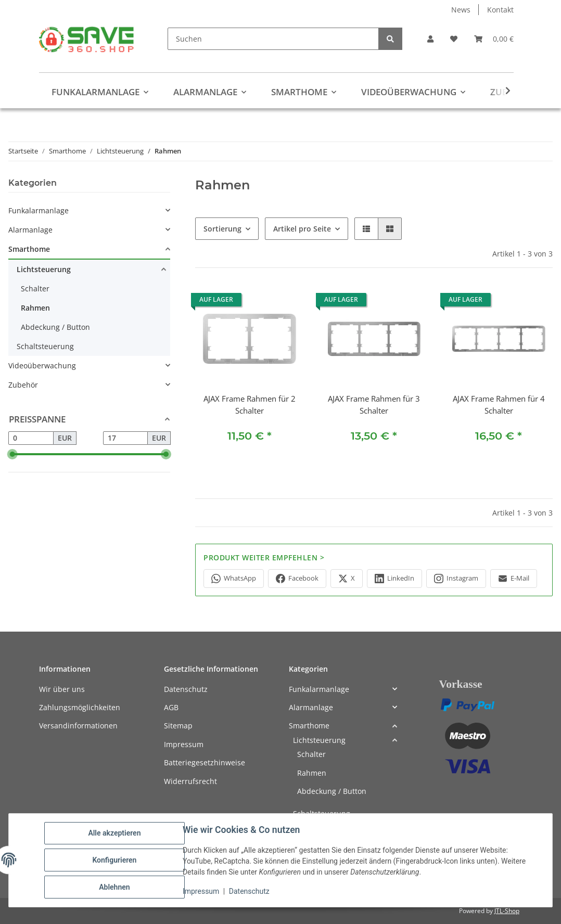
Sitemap (178, 726)
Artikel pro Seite (302, 229)
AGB (171, 707)
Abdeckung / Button (55, 327)
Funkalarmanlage (39, 210)
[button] (430, 39)
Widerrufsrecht (190, 781)
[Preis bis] (126, 438)
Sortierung (222, 229)
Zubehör (23, 385)
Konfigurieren (114, 860)
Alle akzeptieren (114, 833)
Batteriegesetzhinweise (205, 762)
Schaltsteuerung (45, 346)
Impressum (201, 892)
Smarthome (29, 249)
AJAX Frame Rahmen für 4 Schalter (499, 405)
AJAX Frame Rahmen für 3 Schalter (374, 405)
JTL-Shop (507, 911)
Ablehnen (114, 887)
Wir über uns (62, 689)
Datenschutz (249, 892)
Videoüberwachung (42, 365)
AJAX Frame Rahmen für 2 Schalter (250, 405)
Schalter (35, 288)
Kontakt (500, 10)
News (461, 10)
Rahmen (35, 308)
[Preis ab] (31, 438)
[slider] (12, 454)
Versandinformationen (78, 726)
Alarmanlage (30, 230)
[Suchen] (273, 39)
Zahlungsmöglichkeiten (80, 707)
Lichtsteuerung (44, 269)
